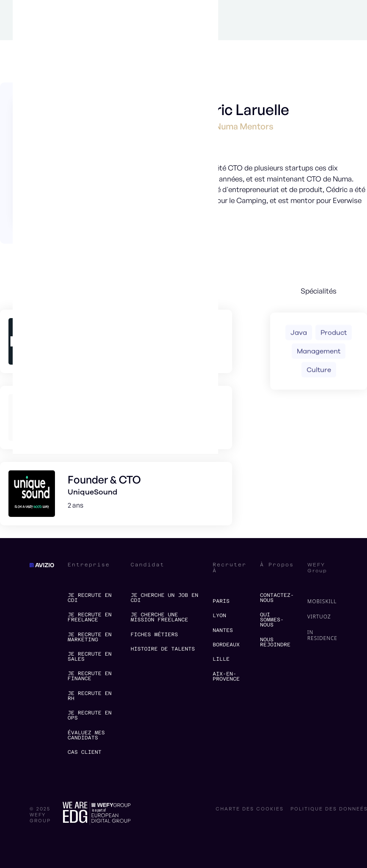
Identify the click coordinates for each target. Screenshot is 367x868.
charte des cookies (250, 809)
